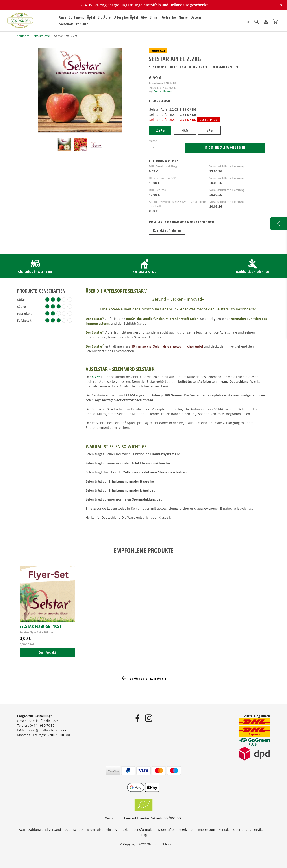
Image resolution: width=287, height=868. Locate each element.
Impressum (207, 830)
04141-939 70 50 (42, 725)
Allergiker (258, 830)
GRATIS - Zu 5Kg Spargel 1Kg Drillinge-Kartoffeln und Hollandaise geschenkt (144, 5)
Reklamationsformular (137, 830)
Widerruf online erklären (176, 830)
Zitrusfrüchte (42, 36)
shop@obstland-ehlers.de (48, 730)
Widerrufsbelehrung (102, 830)
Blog (144, 835)
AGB (22, 830)
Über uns (240, 830)
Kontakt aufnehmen (167, 230)
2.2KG (160, 130)
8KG (210, 130)
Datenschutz (74, 830)
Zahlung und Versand (45, 830)
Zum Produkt (47, 652)
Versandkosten (163, 91)
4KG (185, 130)
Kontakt (224, 830)
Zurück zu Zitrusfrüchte (143, 678)
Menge (153, 141)
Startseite (23, 36)
